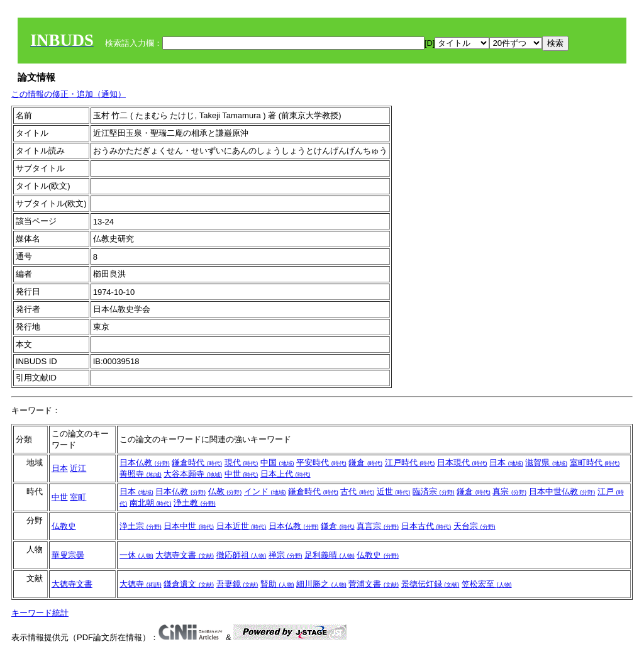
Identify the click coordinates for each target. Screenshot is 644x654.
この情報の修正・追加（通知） (69, 94)
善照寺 (141, 474)
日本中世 (189, 526)
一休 (136, 555)
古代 (357, 491)
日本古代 (426, 526)
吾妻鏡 (237, 584)
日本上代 (286, 474)
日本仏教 (145, 463)
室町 (78, 497)
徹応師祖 (241, 555)
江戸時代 (410, 463)
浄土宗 (141, 526)
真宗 (509, 491)
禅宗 (286, 555)
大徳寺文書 (185, 555)
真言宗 (378, 526)
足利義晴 (330, 555)
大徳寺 (141, 584)
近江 (78, 468)
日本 (60, 468)
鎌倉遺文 (189, 584)
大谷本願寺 (193, 474)
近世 (394, 491)
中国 (277, 463)
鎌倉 (365, 463)
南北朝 (151, 503)
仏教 (225, 491)
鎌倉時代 (197, 463)
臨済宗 (434, 491)
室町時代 (595, 463)
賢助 (277, 584)
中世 (241, 474)
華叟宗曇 (68, 555)
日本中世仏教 (562, 491)
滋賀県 (546, 463)
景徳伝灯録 (430, 584)
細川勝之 (321, 584)
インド (265, 491)
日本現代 (462, 463)
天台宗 (475, 526)
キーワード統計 (40, 613)
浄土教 (195, 503)
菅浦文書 (374, 584)
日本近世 (241, 526)
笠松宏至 (487, 584)
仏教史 (64, 526)
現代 (241, 463)
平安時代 (321, 463)
